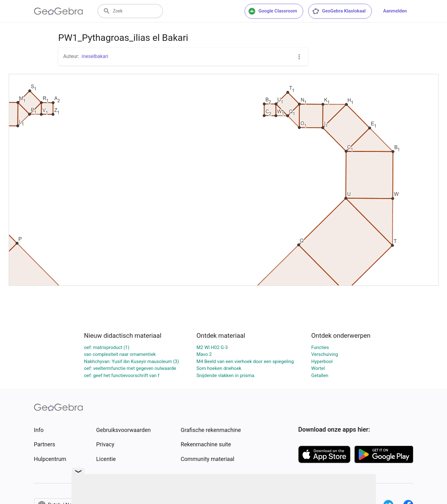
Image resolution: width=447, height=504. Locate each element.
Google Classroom (273, 11)
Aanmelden (395, 11)
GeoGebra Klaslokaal (339, 11)
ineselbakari (95, 56)
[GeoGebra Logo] (58, 11)
